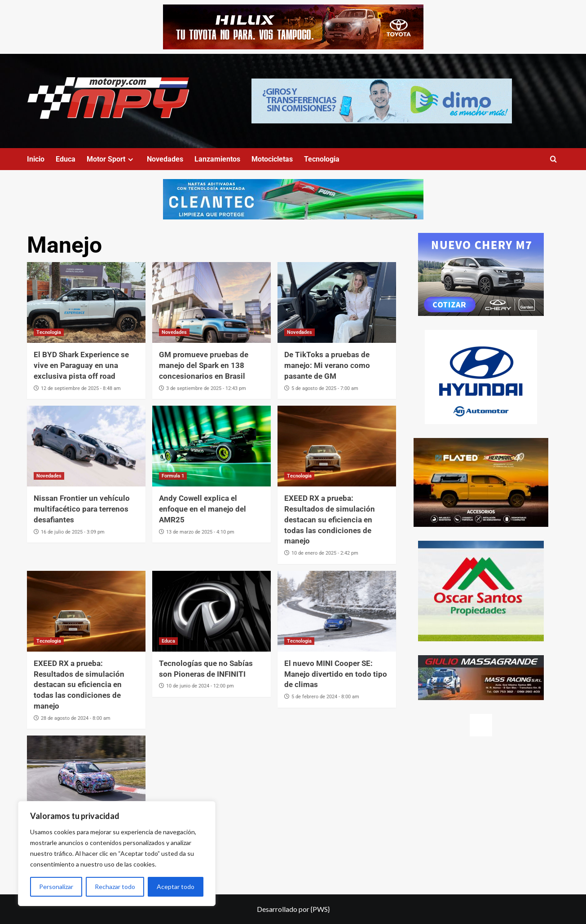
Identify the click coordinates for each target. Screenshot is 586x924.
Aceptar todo (176, 887)
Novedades (165, 159)
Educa (66, 159)
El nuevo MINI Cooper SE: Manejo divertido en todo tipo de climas (336, 674)
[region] (117, 854)
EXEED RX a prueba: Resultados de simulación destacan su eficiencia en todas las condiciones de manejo (330, 519)
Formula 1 (173, 476)
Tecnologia (322, 159)
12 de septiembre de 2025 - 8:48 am (81, 388)
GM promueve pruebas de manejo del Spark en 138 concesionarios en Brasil (204, 365)
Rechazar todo (115, 887)
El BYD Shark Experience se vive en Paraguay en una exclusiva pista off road (81, 365)
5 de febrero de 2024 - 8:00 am (325, 697)
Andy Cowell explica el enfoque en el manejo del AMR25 (203, 509)
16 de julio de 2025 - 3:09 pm (73, 532)
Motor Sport (111, 159)
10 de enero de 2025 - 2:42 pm (325, 553)
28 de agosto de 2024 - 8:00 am (76, 718)
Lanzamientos (217, 159)
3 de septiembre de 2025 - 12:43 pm (206, 388)
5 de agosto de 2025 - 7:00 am (325, 388)
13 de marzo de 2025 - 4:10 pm (200, 532)
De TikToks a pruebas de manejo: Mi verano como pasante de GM (327, 365)
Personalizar (56, 887)
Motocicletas (272, 159)
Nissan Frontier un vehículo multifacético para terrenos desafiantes (82, 509)
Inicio (36, 159)
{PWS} (320, 909)
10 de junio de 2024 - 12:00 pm (200, 686)
